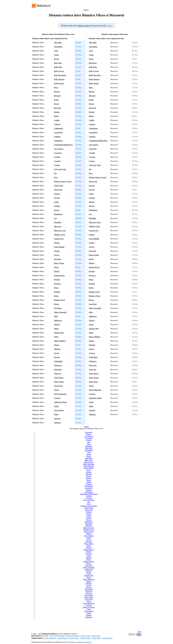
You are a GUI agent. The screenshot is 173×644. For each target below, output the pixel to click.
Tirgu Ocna (58, 386)
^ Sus (139, 631)
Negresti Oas (59, 239)
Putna (56, 288)
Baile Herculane (60, 75)
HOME (46, 636)
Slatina (57, 345)
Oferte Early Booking (57, 636)
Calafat (57, 120)
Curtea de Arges (60, 169)
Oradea (57, 251)
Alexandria (58, 47)
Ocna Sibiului (59, 247)
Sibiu (56, 316)
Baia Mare (58, 63)
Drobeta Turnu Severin (63, 182)
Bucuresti (58, 108)
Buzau (56, 116)
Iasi (55, 218)
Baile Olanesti (59, 79)
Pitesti (56, 267)
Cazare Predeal (85, 638)
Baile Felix (58, 67)
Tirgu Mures (59, 378)
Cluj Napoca (59, 149)
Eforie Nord (58, 186)
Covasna (57, 161)
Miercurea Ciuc (60, 231)
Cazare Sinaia (74, 638)
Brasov (57, 104)
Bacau (56, 59)
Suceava (57, 357)
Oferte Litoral (86, 636)
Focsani (57, 198)
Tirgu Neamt (59, 382)
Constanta (58, 153)
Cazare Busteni (62, 638)
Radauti (57, 292)
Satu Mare (58, 308)
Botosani (57, 96)
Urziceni (57, 398)
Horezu (57, 210)
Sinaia (56, 329)
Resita (56, 296)
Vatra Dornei (59, 410)
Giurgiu (57, 206)
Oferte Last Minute (73, 636)
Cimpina (57, 137)
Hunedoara (58, 214)
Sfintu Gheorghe (60, 312)
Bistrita (57, 92)
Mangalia (58, 222)
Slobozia (57, 349)
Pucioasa (57, 284)
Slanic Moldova (60, 341)
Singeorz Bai (59, 333)
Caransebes (58, 132)
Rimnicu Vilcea (95, 296)
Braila (56, 100)
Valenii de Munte (60, 402)
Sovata (56, 353)
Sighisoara (58, 320)
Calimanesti (58, 128)
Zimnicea (57, 423)
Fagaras (57, 194)
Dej (55, 173)
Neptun (57, 243)
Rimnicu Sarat (59, 300)
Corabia (57, 157)
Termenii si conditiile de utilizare (80, 642)
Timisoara (58, 365)
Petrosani (58, 259)
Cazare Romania (50, 638)
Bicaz (56, 88)
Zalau (56, 414)
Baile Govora (59, 71)
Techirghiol (58, 361)
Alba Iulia (58, 43)
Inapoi (87, 427)
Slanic (56, 337)
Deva (56, 177)
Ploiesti (57, 271)
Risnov (57, 304)
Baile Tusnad (59, 83)
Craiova (57, 165)
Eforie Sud (58, 190)
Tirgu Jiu (57, 374)
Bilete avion (96, 636)
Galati (56, 202)
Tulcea (56, 390)
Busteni (57, 112)
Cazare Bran (96, 638)
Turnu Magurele (60, 394)
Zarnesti (57, 419)
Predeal (57, 280)
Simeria (57, 325)
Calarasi (57, 124)
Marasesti (58, 226)
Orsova (57, 255)
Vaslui (56, 406)
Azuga (56, 55)
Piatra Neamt (59, 263)
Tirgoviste (58, 369)
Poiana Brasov (59, 276)
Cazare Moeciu (107, 638)
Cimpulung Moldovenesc (63, 145)
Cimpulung (58, 141)
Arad (56, 51)
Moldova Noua (60, 235)
